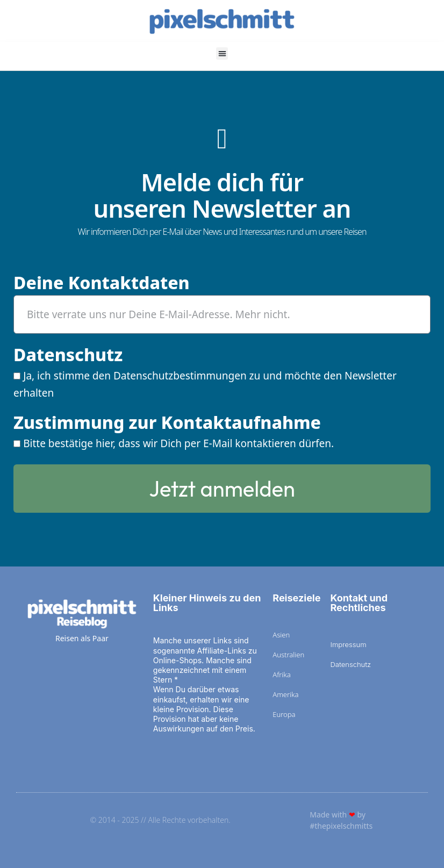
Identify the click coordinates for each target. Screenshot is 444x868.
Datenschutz (68, 356)
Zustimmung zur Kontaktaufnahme (167, 424)
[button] (222, 53)
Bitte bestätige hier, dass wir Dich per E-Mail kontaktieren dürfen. (178, 443)
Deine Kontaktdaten (102, 284)
